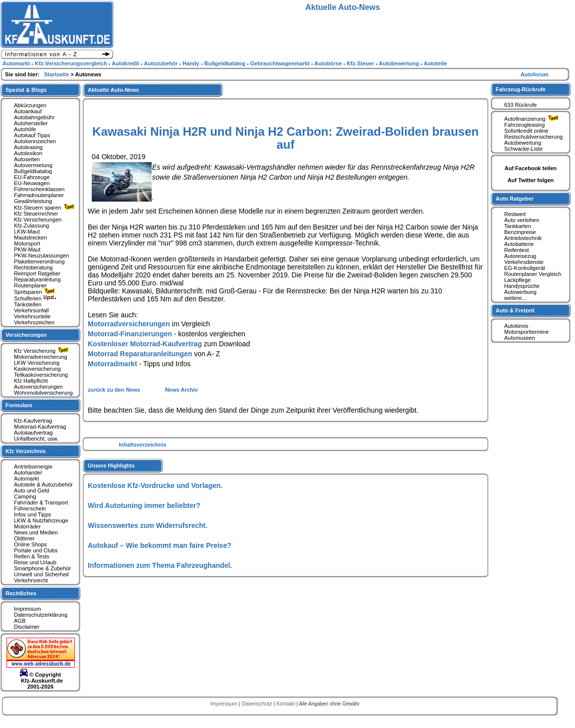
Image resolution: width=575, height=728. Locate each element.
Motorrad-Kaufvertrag (40, 427)
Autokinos (516, 326)
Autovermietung (33, 165)
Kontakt (286, 704)
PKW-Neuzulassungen (41, 255)
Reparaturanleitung (37, 279)
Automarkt (26, 479)
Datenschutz (258, 704)
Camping (25, 496)
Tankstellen (28, 304)
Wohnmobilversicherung (43, 393)
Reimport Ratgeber (37, 273)
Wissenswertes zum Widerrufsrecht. (148, 525)
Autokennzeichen (35, 141)
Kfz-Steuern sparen (45, 208)
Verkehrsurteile (32, 316)
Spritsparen (36, 292)
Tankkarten (518, 226)
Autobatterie (519, 244)
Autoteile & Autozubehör (43, 485)
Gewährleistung (33, 201)
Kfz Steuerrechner (36, 214)
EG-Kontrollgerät (525, 268)
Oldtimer (24, 538)
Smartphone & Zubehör (42, 568)
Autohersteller (31, 123)
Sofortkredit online (526, 131)
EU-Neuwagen (32, 183)
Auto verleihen (522, 220)
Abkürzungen (30, 105)
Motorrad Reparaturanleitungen (140, 354)
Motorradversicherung (41, 357)
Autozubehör (161, 63)
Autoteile (436, 63)
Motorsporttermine (526, 332)
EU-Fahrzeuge (32, 177)
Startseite (57, 74)
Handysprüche (522, 286)
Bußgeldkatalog (33, 171)
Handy (192, 63)
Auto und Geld (31, 490)
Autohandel (28, 473)
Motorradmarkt (112, 364)
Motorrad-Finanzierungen (130, 334)
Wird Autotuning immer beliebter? (144, 505)
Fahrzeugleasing (524, 125)
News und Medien (36, 532)
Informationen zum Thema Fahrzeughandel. (160, 565)
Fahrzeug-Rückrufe (521, 89)
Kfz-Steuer (361, 63)
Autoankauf (28, 111)
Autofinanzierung (533, 119)
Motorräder (27, 526)
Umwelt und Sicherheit (41, 574)
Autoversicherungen (38, 387)
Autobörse (329, 63)
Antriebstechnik (523, 238)
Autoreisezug (520, 256)
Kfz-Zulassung (31, 226)
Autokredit (126, 63)
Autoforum (535, 74)
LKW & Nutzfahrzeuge (41, 520)
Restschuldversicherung (533, 137)
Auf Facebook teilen (531, 168)
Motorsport (27, 243)
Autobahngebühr (34, 117)
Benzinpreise (520, 232)
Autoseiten (27, 159)
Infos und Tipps (33, 514)
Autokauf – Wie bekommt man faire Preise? (160, 545)
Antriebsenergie (33, 467)
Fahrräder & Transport (41, 502)
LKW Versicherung (37, 363)
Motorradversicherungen (129, 324)
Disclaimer (27, 627)
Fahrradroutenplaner (39, 195)
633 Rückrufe (520, 105)
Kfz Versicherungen (38, 220)
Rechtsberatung (33, 267)
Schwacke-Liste (523, 149)
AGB (20, 621)
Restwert (515, 214)
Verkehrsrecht (31, 580)
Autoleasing (28, 147)
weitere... (515, 298)
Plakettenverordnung (39, 261)
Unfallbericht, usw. (36, 439)
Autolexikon (28, 153)
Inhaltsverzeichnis (142, 445)
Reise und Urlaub (35, 562)
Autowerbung (520, 292)
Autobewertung (523, 143)
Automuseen (520, 338)
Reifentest (517, 250)
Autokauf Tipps (32, 135)
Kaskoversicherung (37, 369)
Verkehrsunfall (31, 310)
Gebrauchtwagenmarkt (281, 63)
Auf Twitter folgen (531, 180)
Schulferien (35, 298)
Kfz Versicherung (42, 351)
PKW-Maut (27, 249)
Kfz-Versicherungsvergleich (72, 63)
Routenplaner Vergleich (533, 274)
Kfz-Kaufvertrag (33, 421)
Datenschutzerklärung (41, 615)
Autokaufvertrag (33, 433)
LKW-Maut (27, 232)
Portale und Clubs (36, 550)
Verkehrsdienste (524, 262)
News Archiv (182, 390)
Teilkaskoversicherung (41, 375)
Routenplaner (30, 285)
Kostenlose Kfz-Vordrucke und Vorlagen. (155, 485)
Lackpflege (517, 280)
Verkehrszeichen (34, 322)
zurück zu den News (115, 390)
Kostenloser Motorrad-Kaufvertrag (145, 344)
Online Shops (30, 544)
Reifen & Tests (32, 556)
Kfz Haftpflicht (31, 381)
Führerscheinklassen (39, 189)
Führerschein (30, 508)
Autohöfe (25, 129)
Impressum (27, 609)
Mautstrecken (30, 238)
